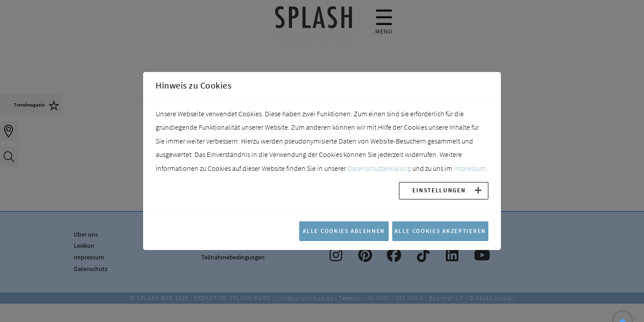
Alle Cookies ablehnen (344, 231)
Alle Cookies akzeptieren (440, 231)
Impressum (470, 168)
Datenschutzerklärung (379, 168)
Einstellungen (439, 190)
